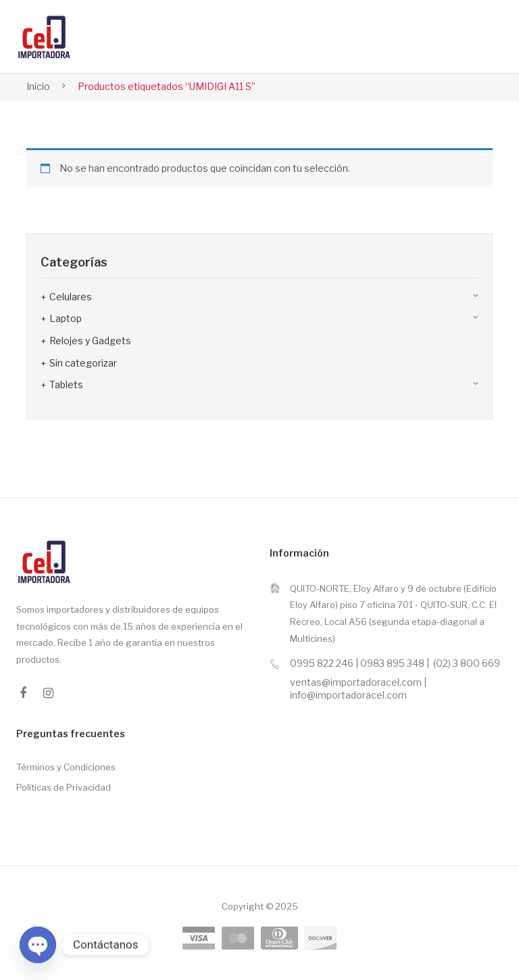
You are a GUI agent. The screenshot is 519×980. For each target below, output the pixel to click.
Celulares (71, 297)
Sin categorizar (83, 363)
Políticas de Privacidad (64, 787)
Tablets (66, 384)
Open (470, 37)
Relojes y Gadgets (90, 341)
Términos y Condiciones (66, 767)
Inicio (38, 86)
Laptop (66, 318)
